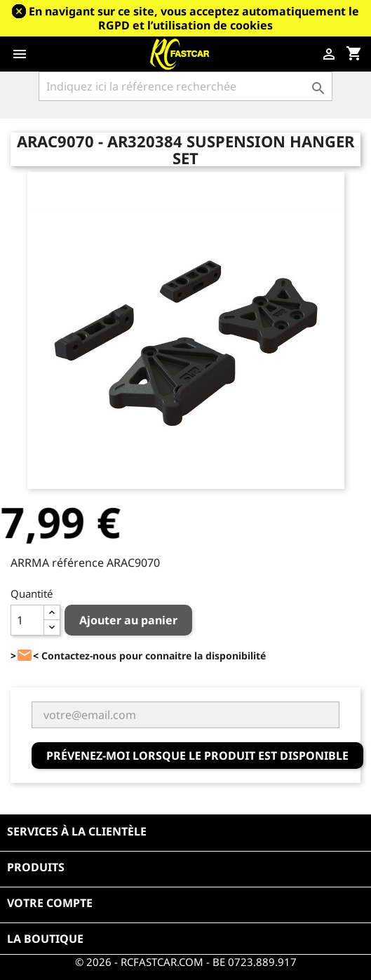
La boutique (45, 939)
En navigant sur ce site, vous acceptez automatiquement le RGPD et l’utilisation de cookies (194, 18)
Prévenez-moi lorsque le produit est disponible (197, 756)
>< (25, 656)
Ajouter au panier (128, 620)
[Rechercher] (186, 86)
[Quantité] (27, 620)
